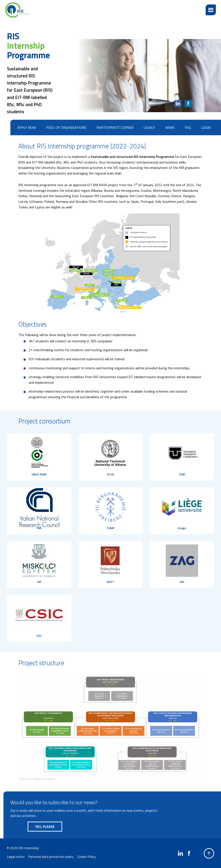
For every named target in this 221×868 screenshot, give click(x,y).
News (170, 127)
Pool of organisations (66, 127)
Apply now (27, 127)
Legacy (149, 127)
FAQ (188, 127)
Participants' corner (115, 127)
